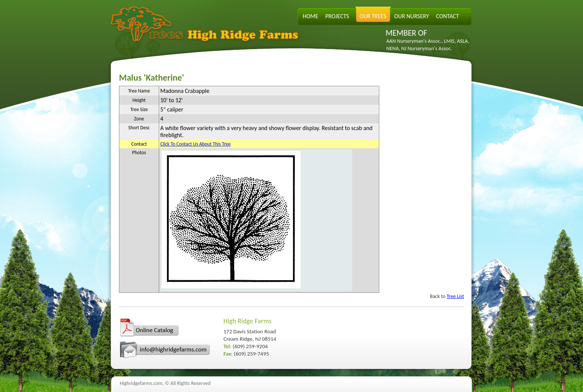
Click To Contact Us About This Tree (195, 144)
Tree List (455, 296)
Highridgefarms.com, (142, 383)
